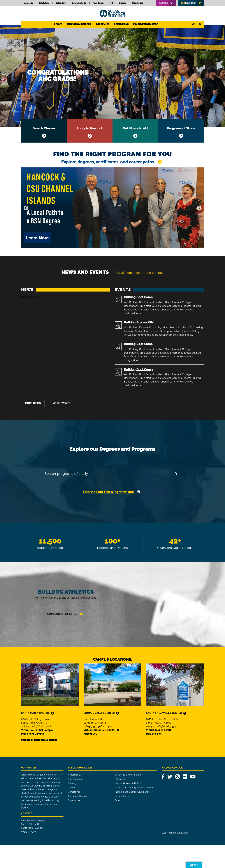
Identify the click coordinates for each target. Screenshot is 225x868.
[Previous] (26, 208)
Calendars (61, 3)
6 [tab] (105, 246)
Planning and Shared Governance (132, 815)
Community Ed (79, 3)
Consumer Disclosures (80, 819)
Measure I (120, 802)
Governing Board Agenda (128, 798)
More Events (62, 404)
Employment (75, 824)
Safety (118, 824)
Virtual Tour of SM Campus (37, 753)
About (58, 24)
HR (111, 3)
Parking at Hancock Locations (39, 763)
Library (122, 3)
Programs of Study (181, 131)
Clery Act (73, 811)
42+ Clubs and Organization (175, 548)
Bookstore (44, 3)
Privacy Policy (122, 819)
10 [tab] (117, 246)
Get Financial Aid (135, 131)
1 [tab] (90, 246)
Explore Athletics (62, 632)
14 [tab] (129, 246)
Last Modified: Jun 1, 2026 (175, 856)
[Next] (199, 208)
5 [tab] (102, 246)
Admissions (121, 24)
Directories (138, 3)
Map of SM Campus (33, 757)
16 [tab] (135, 246)
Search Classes (44, 131)
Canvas (163, 3)
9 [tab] (114, 246)
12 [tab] (123, 246)
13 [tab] (126, 246)
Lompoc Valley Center (99, 736)
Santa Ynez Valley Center (164, 736)
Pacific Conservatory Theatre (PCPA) (134, 811)
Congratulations (112, 76)
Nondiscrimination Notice (128, 807)
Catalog (72, 807)
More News (33, 404)
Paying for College (146, 24)
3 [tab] (96, 246)
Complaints (74, 815)
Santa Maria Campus (35, 736)
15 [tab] (132, 246)
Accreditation (75, 802)
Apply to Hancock (90, 131)
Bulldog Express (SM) (139, 323)
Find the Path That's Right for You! (109, 493)
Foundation (98, 3)
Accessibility (75, 798)
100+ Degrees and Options (112, 548)
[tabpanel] (112, 208)
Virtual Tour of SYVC (158, 753)
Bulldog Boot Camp (138, 297)
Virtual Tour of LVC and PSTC (101, 753)
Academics (103, 24)
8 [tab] (111, 246)
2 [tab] (93, 246)
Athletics (29, 3)
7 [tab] (108, 246)
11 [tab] (120, 246)
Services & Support (79, 24)
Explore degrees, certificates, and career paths (108, 162)
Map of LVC (90, 757)
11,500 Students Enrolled (50, 548)
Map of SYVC (154, 757)
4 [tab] (99, 246)
